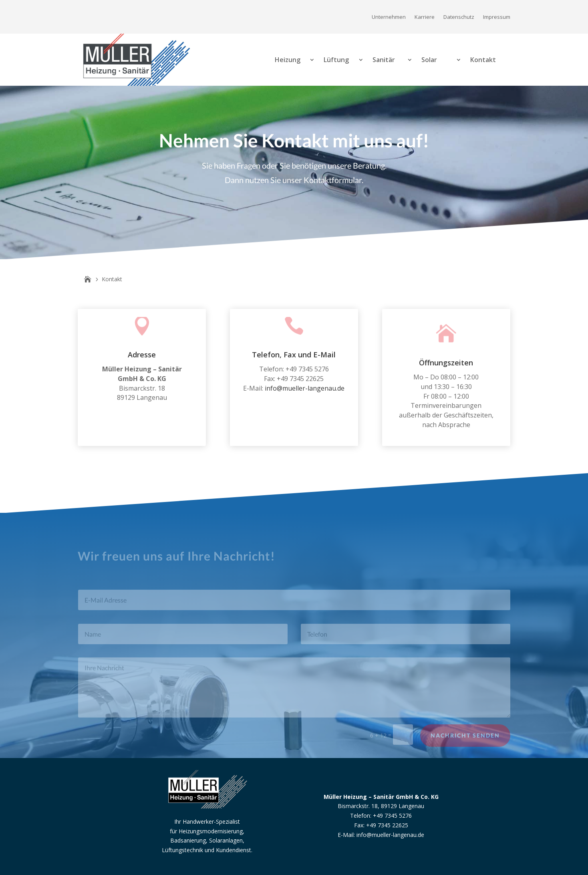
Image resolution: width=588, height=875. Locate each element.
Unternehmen (389, 17)
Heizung (288, 60)
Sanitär (384, 60)
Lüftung (336, 60)
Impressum (497, 17)
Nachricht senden (465, 739)
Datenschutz (459, 17)
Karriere (425, 17)
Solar (429, 60)
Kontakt (483, 60)
